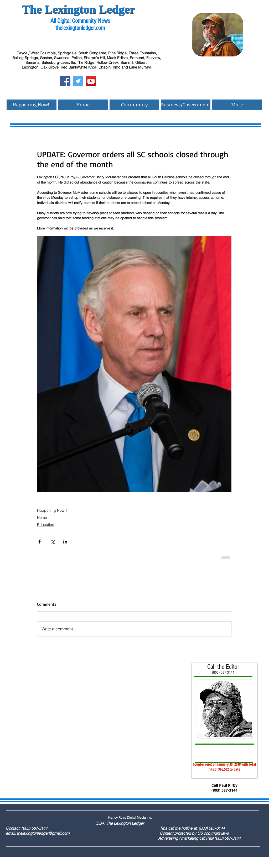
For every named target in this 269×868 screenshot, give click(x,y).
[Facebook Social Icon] (65, 81)
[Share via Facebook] (40, 542)
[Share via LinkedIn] (65, 542)
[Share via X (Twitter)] (52, 542)
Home (42, 517)
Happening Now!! (52, 510)
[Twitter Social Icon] (78, 81)
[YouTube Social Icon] (91, 81)
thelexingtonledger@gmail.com (43, 833)
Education (46, 525)
